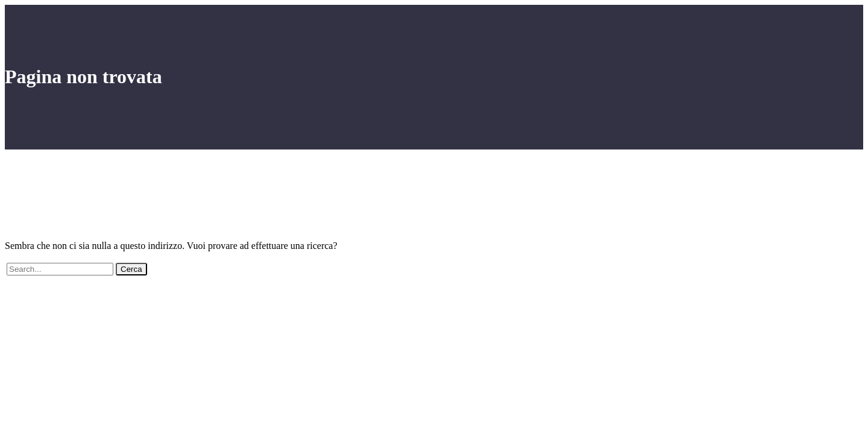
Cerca (131, 269)
